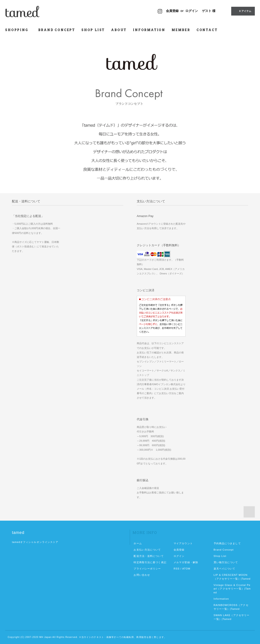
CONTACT (207, 30)
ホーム (138, 543)
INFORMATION (149, 30)
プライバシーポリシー (147, 569)
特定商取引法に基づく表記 (150, 562)
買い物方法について (226, 562)
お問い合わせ (142, 575)
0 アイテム (243, 11)
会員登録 (172, 11)
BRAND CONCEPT (57, 30)
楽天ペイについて (225, 569)
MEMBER (181, 30)
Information (221, 599)
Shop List (220, 556)
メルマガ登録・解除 (186, 562)
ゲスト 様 (209, 11)
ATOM (186, 569)
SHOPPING (18, 30)
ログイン (192, 11)
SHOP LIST (93, 30)
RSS (177, 569)
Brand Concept (224, 550)
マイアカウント (183, 543)
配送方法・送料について (149, 556)
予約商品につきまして (227, 543)
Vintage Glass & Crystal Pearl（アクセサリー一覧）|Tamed (232, 589)
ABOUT (119, 30)
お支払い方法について (147, 550)
